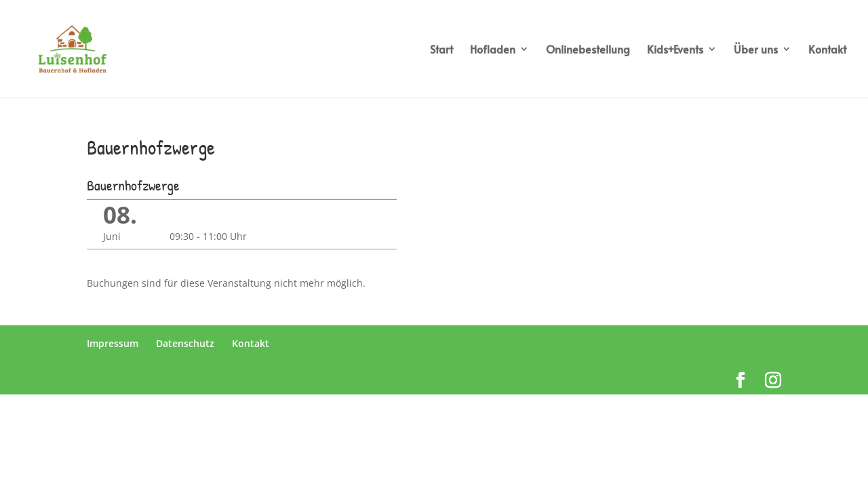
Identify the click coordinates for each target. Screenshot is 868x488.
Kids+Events (675, 50)
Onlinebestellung (588, 50)
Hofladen (493, 50)
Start (441, 50)
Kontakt (827, 50)
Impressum (113, 343)
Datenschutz (185, 343)
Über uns (756, 50)
